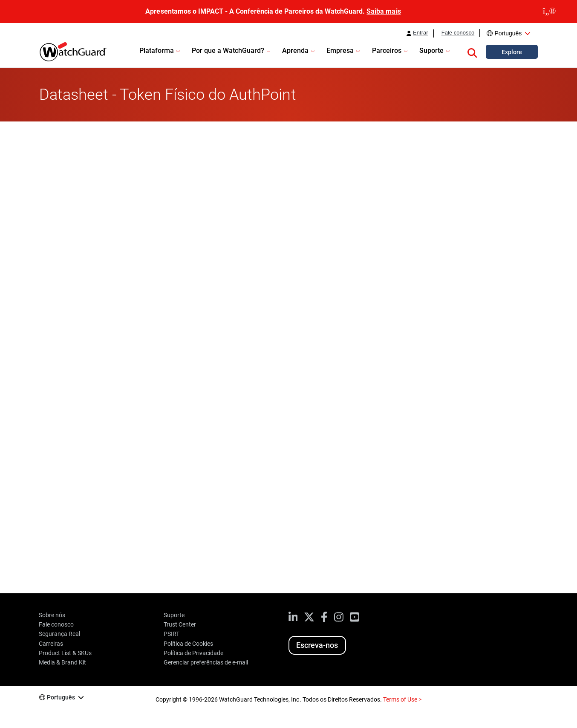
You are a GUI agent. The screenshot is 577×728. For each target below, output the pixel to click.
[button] (472, 52)
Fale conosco (458, 33)
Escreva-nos (317, 645)
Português (508, 33)
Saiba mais (384, 11)
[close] (549, 12)
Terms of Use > (402, 699)
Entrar (421, 33)
